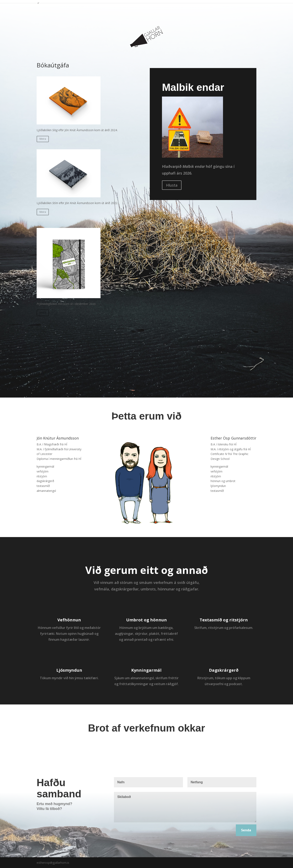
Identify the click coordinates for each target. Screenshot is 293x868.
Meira (43, 139)
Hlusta (172, 185)
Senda (246, 830)
